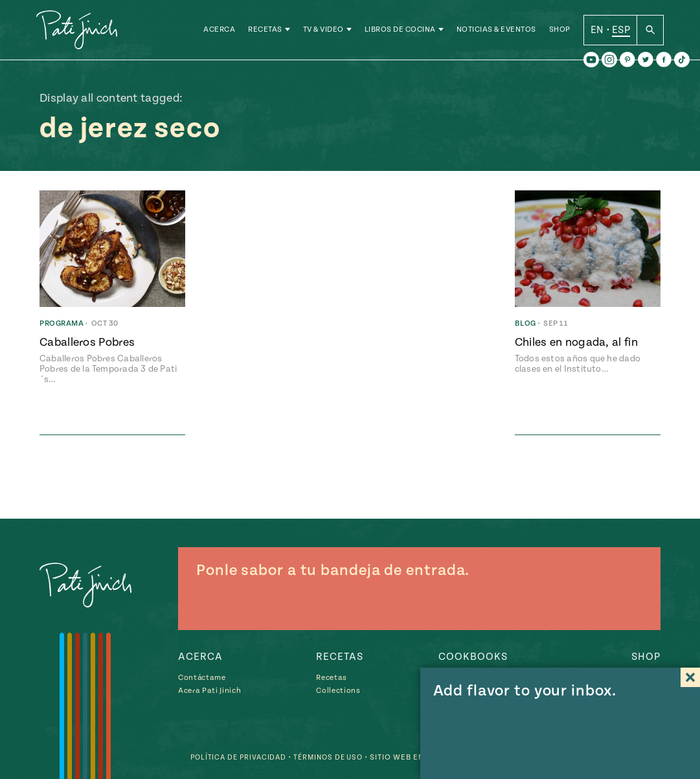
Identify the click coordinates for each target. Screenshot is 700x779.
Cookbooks (473, 657)
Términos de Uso (324, 757)
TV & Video (323, 32)
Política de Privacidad (229, 757)
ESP (621, 32)
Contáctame (202, 678)
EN (597, 32)
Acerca (219, 32)
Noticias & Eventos (496, 32)
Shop (560, 32)
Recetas (265, 32)
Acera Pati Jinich (209, 691)
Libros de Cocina (400, 32)
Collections (338, 691)
